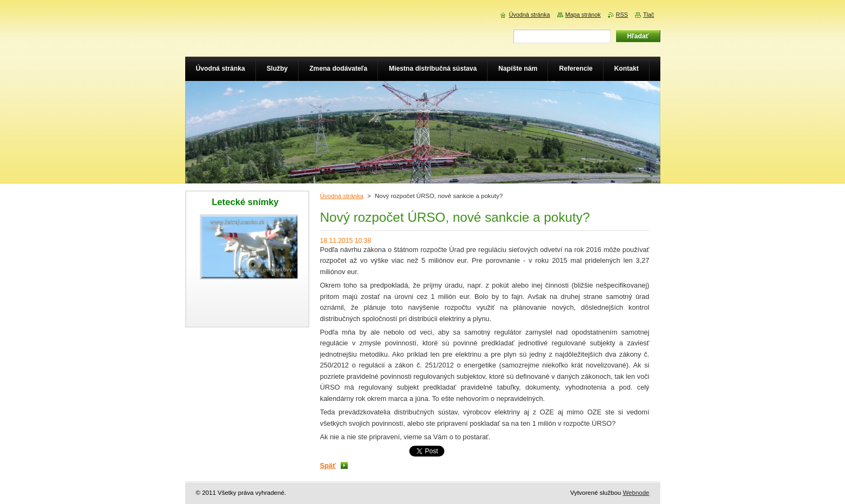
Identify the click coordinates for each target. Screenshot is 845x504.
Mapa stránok (583, 15)
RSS (622, 15)
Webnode (636, 493)
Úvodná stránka (342, 196)
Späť (328, 465)
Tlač (649, 15)
